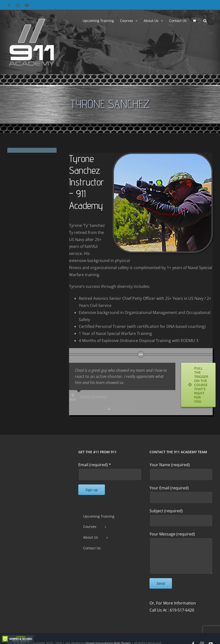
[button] (205, 20)
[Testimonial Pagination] (109, 409)
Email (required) (95, 465)
